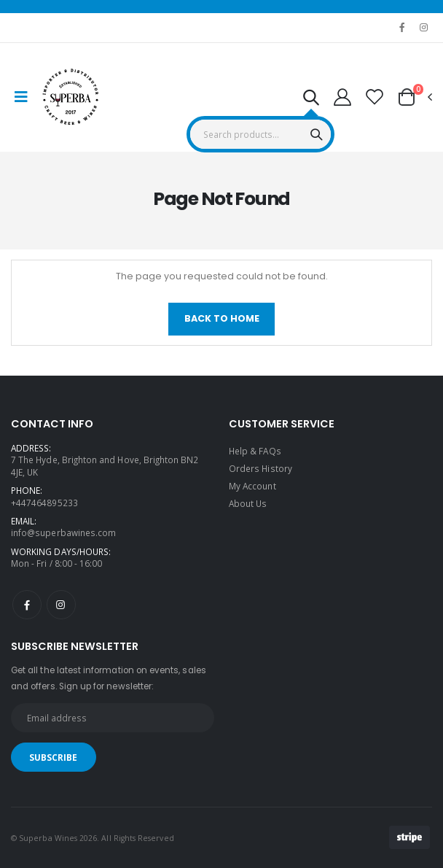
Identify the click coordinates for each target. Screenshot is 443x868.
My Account (252, 486)
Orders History (260, 468)
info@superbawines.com (63, 532)
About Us (248, 503)
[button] (311, 100)
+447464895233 (44, 503)
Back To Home (222, 318)
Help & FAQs (255, 451)
